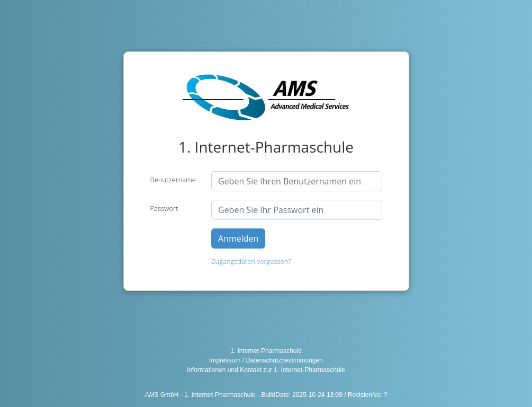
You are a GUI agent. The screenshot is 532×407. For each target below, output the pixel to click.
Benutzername (173, 180)
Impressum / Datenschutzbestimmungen (266, 360)
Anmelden (238, 238)
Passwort (164, 208)
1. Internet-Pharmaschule (266, 351)
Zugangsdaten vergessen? (251, 261)
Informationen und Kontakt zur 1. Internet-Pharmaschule (266, 370)
